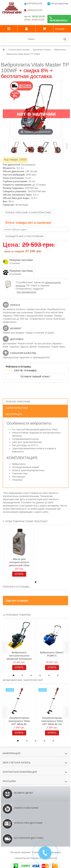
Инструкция (14, 414)
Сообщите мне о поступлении (24, 236)
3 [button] (31, 675)
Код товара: (11, 160)
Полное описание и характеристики (28, 213)
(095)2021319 (33, 10)
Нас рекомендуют (26, 292)
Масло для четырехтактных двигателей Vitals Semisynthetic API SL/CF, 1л (19, 565)
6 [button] (58, 675)
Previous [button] (5, 146)
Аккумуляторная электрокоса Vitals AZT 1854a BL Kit (52, 721)
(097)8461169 (33, 4)
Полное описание (18, 402)
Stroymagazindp (58, 4)
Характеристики (17, 408)
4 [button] (40, 675)
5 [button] (49, 675)
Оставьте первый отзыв (35, 376)
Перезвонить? (59, 19)
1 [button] (36, 582)
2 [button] (22, 675)
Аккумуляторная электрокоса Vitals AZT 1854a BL (19, 721)
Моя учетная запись (17, 763)
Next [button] (66, 146)
